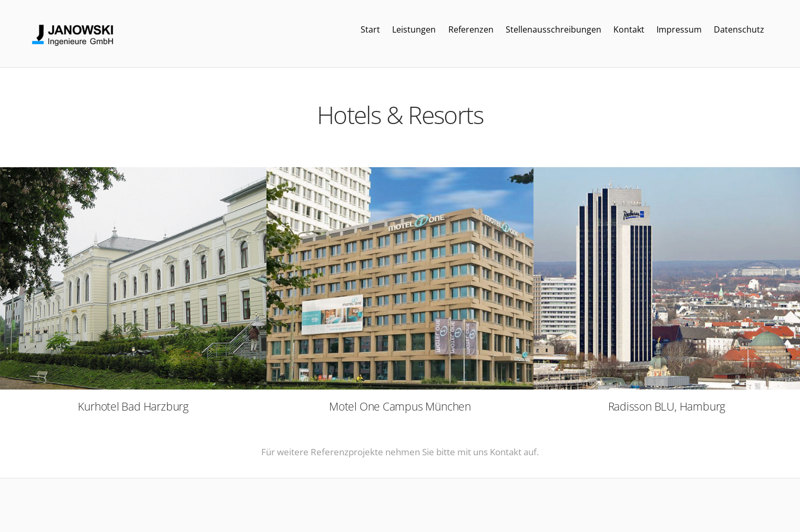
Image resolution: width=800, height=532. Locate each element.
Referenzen (471, 29)
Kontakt (629, 29)
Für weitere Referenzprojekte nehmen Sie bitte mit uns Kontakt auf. (400, 452)
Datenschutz (739, 29)
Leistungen (414, 29)
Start (370, 29)
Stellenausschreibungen (553, 29)
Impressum (679, 29)
